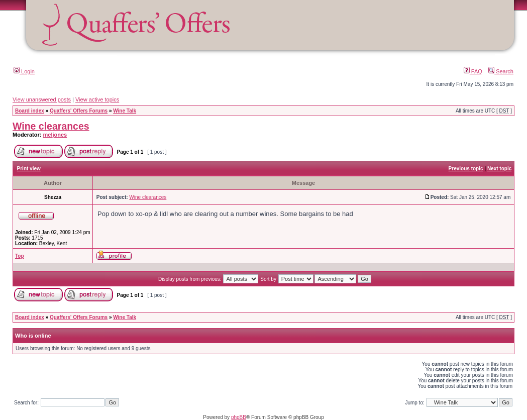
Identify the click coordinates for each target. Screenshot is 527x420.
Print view (29, 169)
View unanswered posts (42, 99)
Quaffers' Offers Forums (79, 111)
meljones (55, 135)
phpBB (239, 417)
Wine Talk (125, 111)
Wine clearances (51, 126)
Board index (30, 111)
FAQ (473, 71)
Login (24, 71)
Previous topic (466, 169)
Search (501, 71)
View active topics (97, 99)
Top (20, 256)
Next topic (499, 169)
